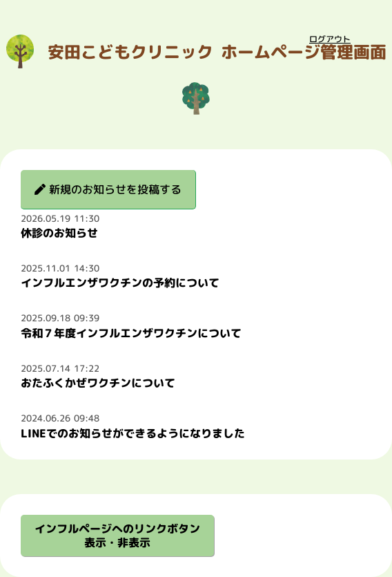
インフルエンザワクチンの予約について (120, 283)
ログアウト (330, 39)
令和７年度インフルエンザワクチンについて (131, 333)
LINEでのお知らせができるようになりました (133, 433)
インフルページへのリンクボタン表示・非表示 (117, 536)
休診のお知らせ (59, 233)
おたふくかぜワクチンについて (98, 383)
